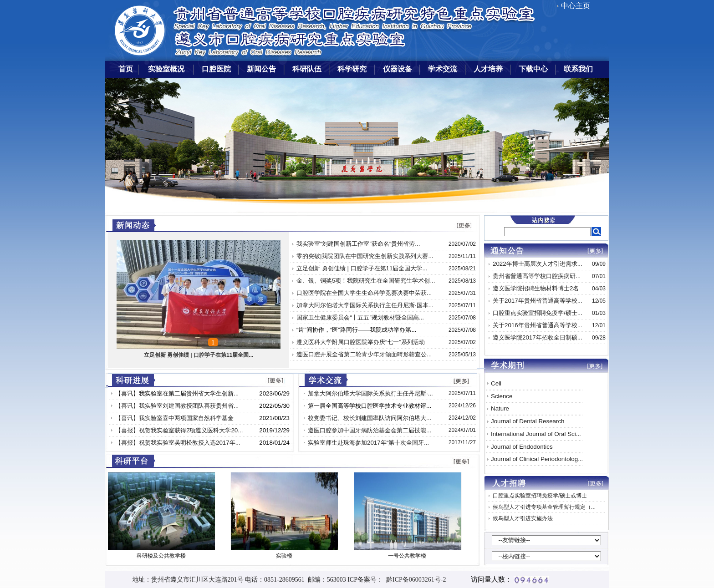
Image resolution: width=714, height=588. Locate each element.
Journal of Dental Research (528, 421)
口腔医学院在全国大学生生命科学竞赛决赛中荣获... (364, 293)
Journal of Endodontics (522, 447)
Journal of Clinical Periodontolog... (537, 459)
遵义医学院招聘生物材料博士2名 (536, 288)
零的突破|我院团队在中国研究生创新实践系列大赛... (365, 256)
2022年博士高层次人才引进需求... (538, 264)
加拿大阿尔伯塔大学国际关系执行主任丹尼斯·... (370, 393)
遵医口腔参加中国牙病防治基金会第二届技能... (370, 430)
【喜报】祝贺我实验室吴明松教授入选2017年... (178, 443)
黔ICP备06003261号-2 (414, 580)
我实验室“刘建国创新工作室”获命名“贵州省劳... (358, 244)
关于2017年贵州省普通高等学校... (538, 301)
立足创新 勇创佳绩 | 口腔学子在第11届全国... (199, 355)
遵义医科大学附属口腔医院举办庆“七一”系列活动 (361, 342)
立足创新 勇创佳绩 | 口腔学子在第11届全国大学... (362, 268)
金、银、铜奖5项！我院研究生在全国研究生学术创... (366, 281)
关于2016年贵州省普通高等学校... (538, 325)
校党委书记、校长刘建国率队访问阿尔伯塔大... (370, 418)
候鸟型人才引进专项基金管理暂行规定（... (544, 507)
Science (502, 396)
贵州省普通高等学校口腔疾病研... (537, 276)
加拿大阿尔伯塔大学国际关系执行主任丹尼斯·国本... (365, 305)
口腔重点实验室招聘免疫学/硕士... (538, 313)
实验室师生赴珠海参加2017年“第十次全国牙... (368, 443)
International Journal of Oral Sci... (536, 434)
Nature (500, 408)
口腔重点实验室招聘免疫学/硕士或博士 (540, 496)
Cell (496, 383)
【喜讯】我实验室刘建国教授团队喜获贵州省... (177, 406)
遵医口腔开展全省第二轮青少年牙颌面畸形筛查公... (364, 354)
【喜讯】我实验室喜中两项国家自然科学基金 (174, 418)
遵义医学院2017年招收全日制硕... (538, 337)
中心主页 (576, 6)
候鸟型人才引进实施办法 (523, 518)
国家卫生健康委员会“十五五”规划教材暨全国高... (360, 317)
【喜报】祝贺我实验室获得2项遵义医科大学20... (179, 430)
